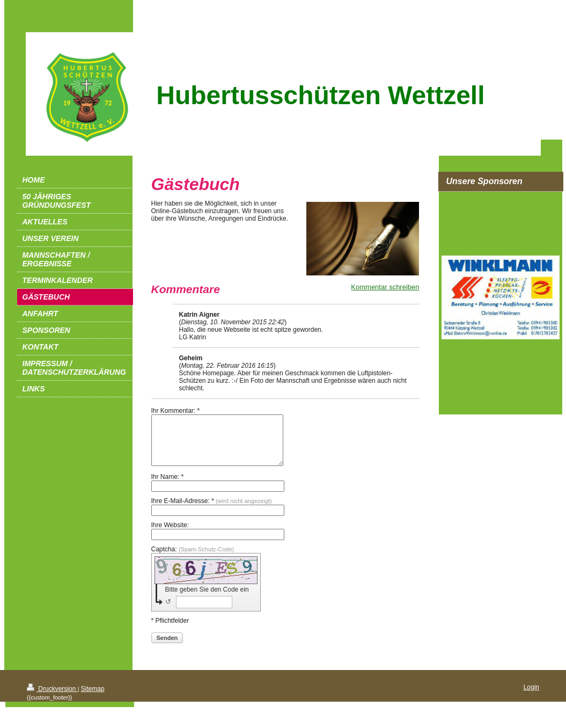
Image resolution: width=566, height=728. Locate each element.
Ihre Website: (170, 535)
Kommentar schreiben (385, 287)
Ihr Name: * (168, 486)
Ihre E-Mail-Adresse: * (212, 511)
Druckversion (52, 698)
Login (531, 697)
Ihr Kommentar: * (176, 411)
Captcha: (193, 559)
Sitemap (93, 698)
